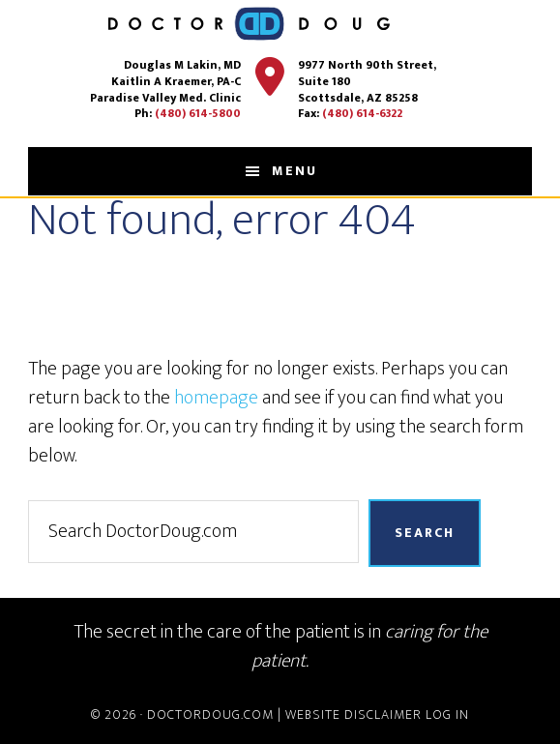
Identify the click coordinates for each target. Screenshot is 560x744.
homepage (216, 398)
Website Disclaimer (354, 714)
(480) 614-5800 (198, 113)
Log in (447, 714)
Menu (295, 171)
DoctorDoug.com (210, 714)
